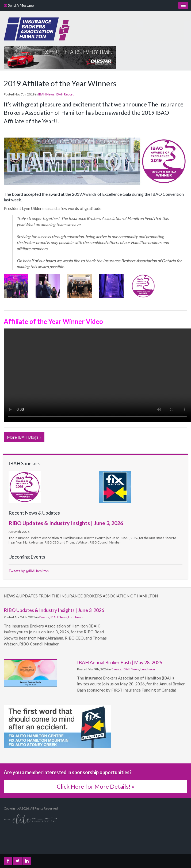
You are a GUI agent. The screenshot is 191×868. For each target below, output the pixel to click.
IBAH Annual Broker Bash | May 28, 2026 (120, 662)
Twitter (18, 861)
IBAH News (46, 94)
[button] (16, 285)
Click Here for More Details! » (95, 786)
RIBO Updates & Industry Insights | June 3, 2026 (66, 523)
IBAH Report (65, 94)
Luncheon (75, 617)
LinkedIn (27, 861)
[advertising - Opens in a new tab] (60, 57)
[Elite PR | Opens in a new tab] (30, 819)
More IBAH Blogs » (24, 437)
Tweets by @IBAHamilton (29, 571)
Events (44, 617)
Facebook (8, 861)
